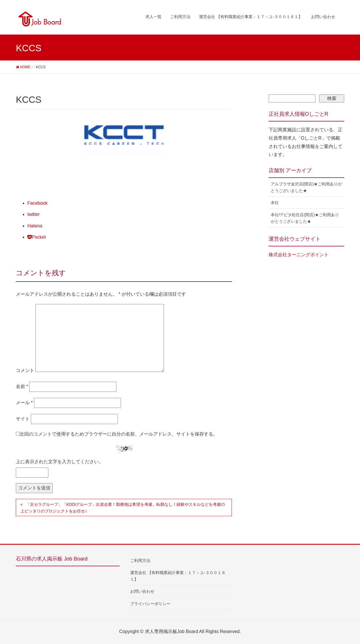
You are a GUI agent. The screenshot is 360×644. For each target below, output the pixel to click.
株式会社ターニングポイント (299, 255)
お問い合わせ (142, 591)
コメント (25, 370)
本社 (275, 203)
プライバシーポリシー (150, 604)
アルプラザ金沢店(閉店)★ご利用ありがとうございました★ (306, 187)
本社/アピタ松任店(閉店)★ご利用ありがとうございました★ (305, 218)
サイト (23, 419)
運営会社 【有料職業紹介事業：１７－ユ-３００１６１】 (178, 576)
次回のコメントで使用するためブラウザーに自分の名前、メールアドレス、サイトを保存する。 (119, 434)
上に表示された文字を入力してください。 (60, 462)
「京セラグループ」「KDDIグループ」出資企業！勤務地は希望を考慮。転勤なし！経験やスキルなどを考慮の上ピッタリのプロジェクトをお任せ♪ (123, 508)
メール (24, 403)
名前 (22, 386)
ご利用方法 (140, 561)
